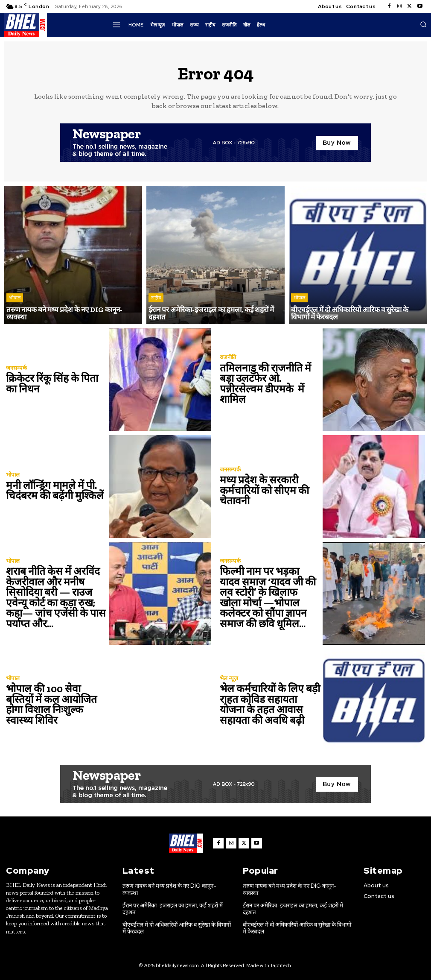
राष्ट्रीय (156, 298)
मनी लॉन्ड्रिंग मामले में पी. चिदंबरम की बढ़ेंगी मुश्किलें (53, 490)
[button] (423, 24)
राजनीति (228, 358)
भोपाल (15, 305)
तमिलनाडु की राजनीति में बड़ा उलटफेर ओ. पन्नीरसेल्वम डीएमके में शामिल (264, 384)
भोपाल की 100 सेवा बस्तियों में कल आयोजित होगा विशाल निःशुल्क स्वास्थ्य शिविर (56, 704)
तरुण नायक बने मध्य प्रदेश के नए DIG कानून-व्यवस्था (176, 886)
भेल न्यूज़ (229, 679)
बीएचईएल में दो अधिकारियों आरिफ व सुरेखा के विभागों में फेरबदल (176, 920)
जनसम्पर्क (16, 368)
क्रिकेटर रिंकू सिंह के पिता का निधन (56, 384)
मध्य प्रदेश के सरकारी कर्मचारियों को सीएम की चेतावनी (262, 490)
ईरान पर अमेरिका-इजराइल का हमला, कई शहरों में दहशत (172, 902)
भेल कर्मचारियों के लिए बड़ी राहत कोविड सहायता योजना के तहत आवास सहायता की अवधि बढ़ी (268, 704)
